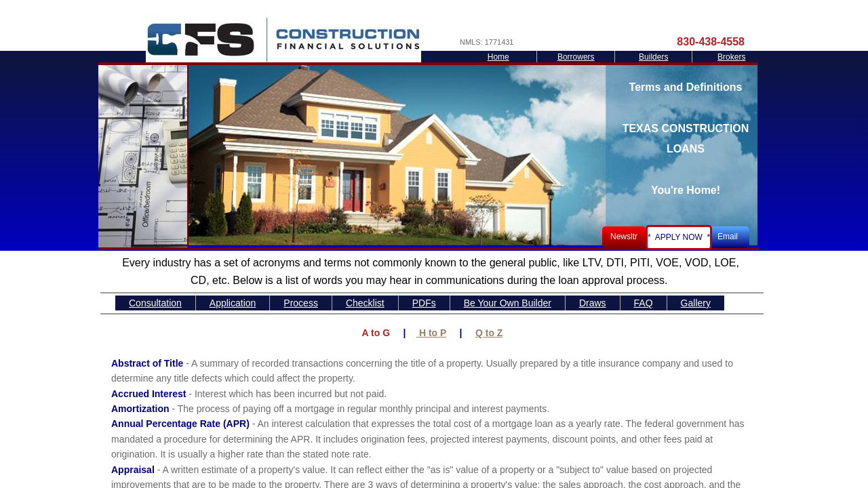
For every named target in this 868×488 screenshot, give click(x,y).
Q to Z (489, 333)
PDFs (424, 303)
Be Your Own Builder (508, 303)
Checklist (365, 303)
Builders (653, 57)
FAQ (644, 303)
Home (498, 57)
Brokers (731, 57)
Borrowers (576, 57)
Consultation (155, 303)
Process (301, 303)
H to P (431, 333)
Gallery (696, 303)
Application (233, 303)
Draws (593, 303)
